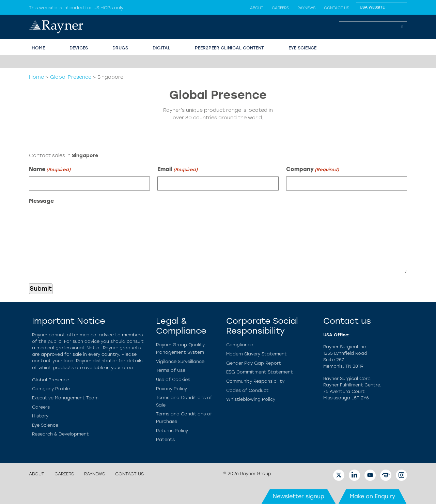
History (40, 416)
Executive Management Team (65, 398)
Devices (79, 48)
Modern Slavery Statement (256, 354)
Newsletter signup (299, 496)
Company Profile (51, 389)
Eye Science (45, 425)
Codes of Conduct (247, 390)
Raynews (306, 8)
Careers (280, 8)
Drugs (120, 48)
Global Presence (71, 77)
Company (313, 170)
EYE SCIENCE (302, 48)
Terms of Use (171, 370)
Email (177, 170)
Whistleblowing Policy (251, 399)
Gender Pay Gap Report (254, 363)
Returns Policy (172, 431)
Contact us (337, 8)
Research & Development (60, 434)
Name (50, 170)
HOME (38, 48)
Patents (165, 439)
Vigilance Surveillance (180, 361)
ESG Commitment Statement (260, 372)
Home (36, 77)
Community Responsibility (255, 381)
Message (41, 201)
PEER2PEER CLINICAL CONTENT (229, 48)
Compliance (240, 345)
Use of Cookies (173, 379)
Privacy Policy (172, 389)
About (257, 8)
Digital (161, 48)
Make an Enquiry (372, 496)
